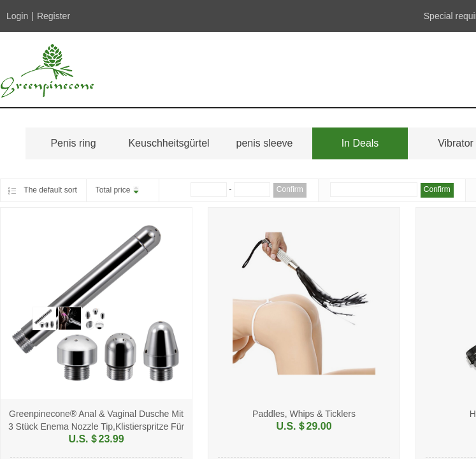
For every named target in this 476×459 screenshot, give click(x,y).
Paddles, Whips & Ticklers (304, 414)
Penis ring (73, 143)
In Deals (360, 143)
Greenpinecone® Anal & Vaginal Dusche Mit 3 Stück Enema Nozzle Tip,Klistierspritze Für (96, 420)
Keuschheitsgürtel (169, 143)
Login (17, 16)
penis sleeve (265, 143)
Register (54, 16)
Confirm (290, 189)
